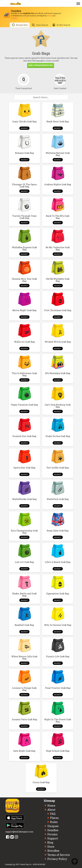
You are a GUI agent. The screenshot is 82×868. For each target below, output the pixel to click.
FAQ (53, 814)
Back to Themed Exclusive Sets (41, 65)
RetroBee (53, 851)
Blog (50, 842)
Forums (52, 834)
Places (54, 818)
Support (53, 838)
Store (51, 847)
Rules (54, 822)
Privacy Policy (57, 859)
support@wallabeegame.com (19, 832)
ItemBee (53, 830)
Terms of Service (59, 855)
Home (51, 805)
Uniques (53, 826)
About (51, 810)
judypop (14, 18)
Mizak (49, 16)
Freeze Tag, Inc (26, 864)
